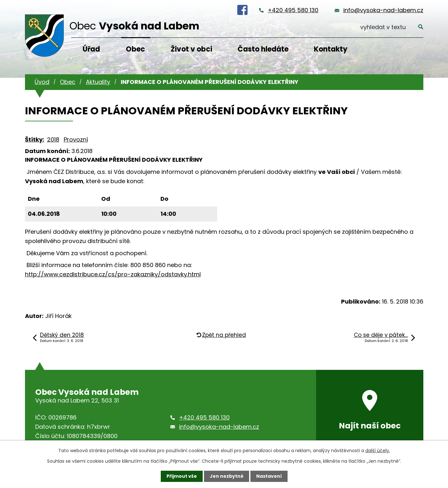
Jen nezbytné (227, 476)
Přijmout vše (182, 476)
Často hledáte (263, 49)
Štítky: (35, 139)
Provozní (76, 139)
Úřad (91, 49)
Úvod (42, 82)
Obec (135, 49)
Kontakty (331, 49)
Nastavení (269, 476)
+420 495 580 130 (293, 10)
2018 (53, 139)
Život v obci (191, 49)
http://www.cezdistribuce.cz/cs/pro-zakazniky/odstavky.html (113, 274)
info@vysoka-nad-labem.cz (383, 10)
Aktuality (98, 82)
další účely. (378, 451)
